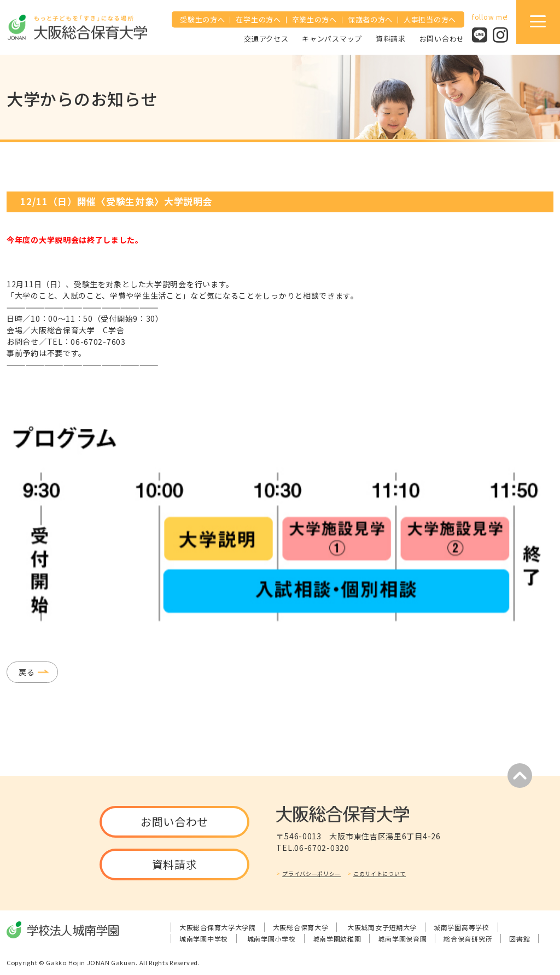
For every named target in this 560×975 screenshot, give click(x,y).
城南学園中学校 (204, 939)
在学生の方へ (258, 19)
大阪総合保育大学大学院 (218, 927)
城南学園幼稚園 (337, 939)
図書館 (520, 939)
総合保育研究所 (468, 939)
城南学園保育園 (402, 939)
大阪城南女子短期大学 (382, 927)
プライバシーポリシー (311, 874)
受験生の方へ (202, 19)
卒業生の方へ (314, 19)
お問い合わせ (442, 38)
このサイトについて (380, 874)
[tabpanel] (280, 524)
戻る (27, 672)
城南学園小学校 (272, 939)
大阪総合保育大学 (301, 927)
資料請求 (391, 38)
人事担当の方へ (430, 19)
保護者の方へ (370, 19)
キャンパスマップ (332, 38)
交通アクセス (266, 38)
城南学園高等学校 (462, 927)
